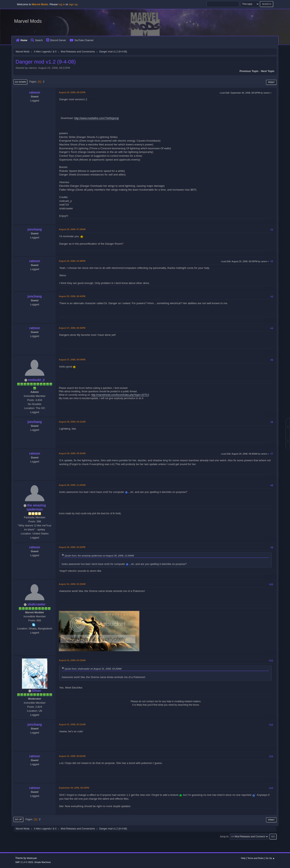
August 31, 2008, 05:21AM (72, 724)
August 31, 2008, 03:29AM (72, 584)
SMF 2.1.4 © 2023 (24, 862)
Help (243, 858)
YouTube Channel (82, 40)
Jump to (224, 837)
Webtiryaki (32, 858)
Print (271, 82)
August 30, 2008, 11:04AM (72, 485)
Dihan (36, 691)
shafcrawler (37, 604)
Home (22, 40)
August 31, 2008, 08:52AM (72, 756)
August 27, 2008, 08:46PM (72, 328)
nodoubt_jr (36, 380)
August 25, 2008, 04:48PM (72, 261)
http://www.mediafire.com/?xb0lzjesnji (96, 118)
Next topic (268, 71)
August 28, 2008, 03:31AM (72, 422)
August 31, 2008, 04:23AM (72, 660)
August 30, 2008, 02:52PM (72, 547)
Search (37, 40)
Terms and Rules (256, 858)
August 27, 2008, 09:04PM (72, 360)
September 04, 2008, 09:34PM (74, 788)
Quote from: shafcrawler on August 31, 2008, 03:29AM (93, 669)
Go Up (18, 819)
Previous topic (249, 71)
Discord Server (56, 40)
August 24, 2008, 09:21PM (72, 92)
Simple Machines (42, 862)
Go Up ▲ (270, 858)
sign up (73, 4)
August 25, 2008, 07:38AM (72, 229)
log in (62, 4)
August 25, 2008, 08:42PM (72, 296)
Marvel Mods (28, 21)
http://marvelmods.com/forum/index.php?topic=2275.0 (120, 395)
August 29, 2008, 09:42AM (72, 453)
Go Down (20, 82)
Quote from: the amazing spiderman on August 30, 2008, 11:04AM (99, 556)
